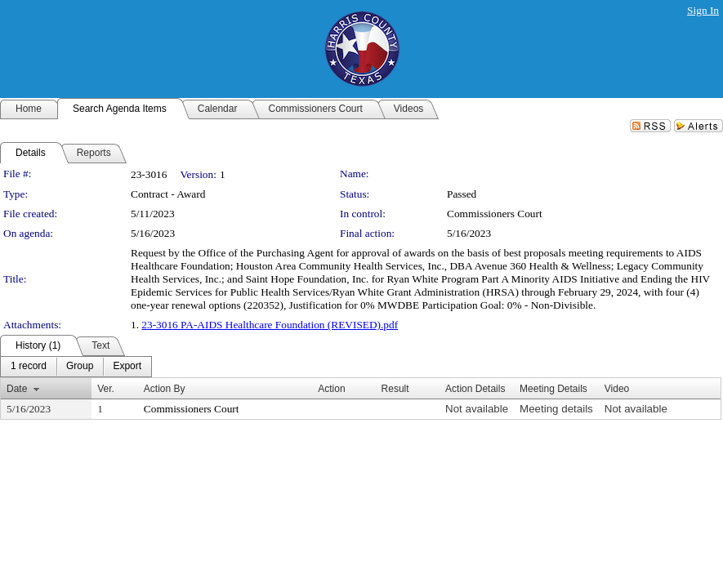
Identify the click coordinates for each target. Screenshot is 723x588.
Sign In (703, 10)
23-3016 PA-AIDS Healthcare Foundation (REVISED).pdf (270, 325)
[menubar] (76, 367)
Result (395, 389)
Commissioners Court (495, 214)
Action (331, 389)
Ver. (106, 389)
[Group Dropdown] (80, 367)
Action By (165, 389)
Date (17, 389)
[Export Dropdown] (127, 367)
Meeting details (556, 409)
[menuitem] (29, 367)
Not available (477, 409)
